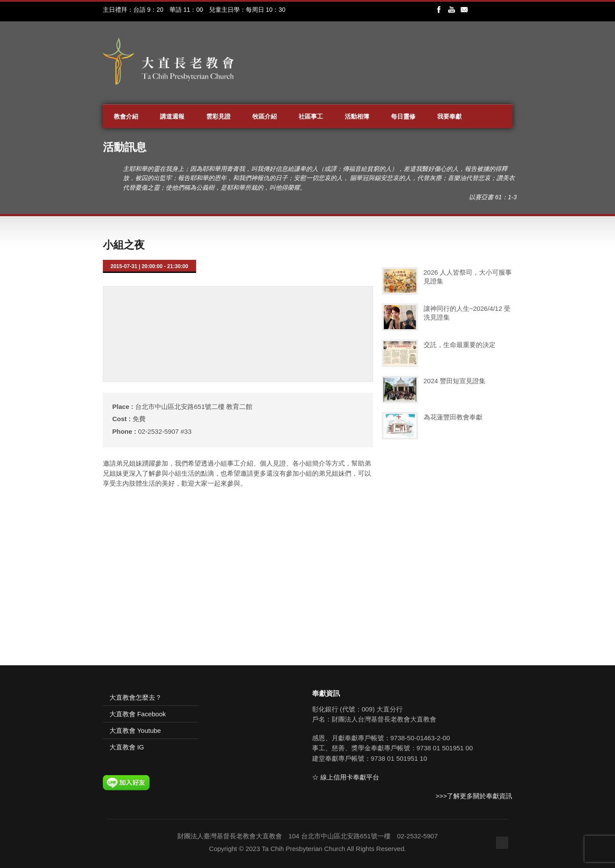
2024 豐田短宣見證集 (455, 381)
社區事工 (311, 116)
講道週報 (172, 116)
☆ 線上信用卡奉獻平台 (346, 777)
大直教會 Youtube (135, 730)
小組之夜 (124, 245)
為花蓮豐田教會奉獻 (453, 417)
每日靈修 (403, 116)
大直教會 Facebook (138, 714)
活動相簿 (357, 116)
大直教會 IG (127, 747)
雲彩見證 (218, 116)
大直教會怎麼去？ (136, 697)
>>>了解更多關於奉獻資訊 (474, 796)
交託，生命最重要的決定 (460, 345)
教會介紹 (126, 116)
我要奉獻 (449, 116)
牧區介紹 (265, 116)
